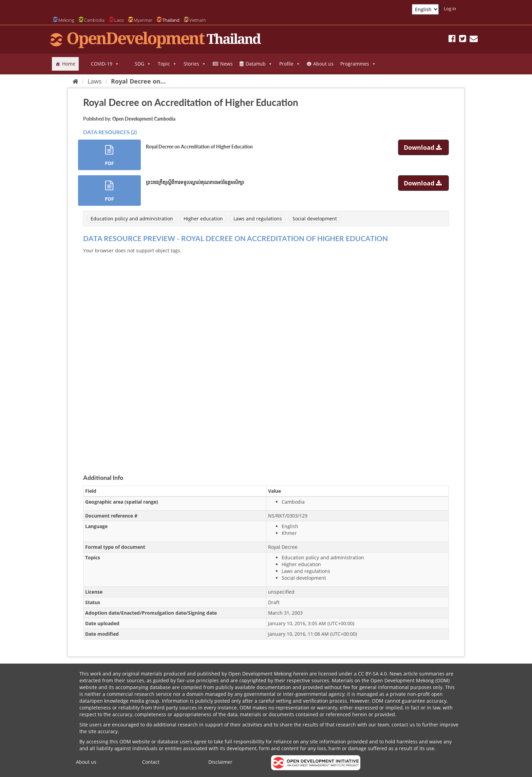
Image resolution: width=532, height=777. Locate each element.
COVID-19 (105, 64)
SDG (143, 64)
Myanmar (143, 20)
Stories (195, 64)
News (226, 64)
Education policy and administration (132, 219)
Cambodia (94, 20)
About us (323, 64)
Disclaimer (220, 762)
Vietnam (197, 20)
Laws (95, 81)
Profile (290, 64)
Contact (151, 762)
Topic (167, 64)
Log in (450, 8)
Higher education (203, 219)
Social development (315, 219)
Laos (119, 20)
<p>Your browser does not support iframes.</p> (266, 356)
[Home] (75, 81)
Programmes (358, 64)
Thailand (171, 20)
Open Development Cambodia (144, 119)
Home (69, 64)
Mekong (66, 20)
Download (424, 147)
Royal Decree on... (138, 81)
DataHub (259, 64)
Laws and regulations (258, 219)
